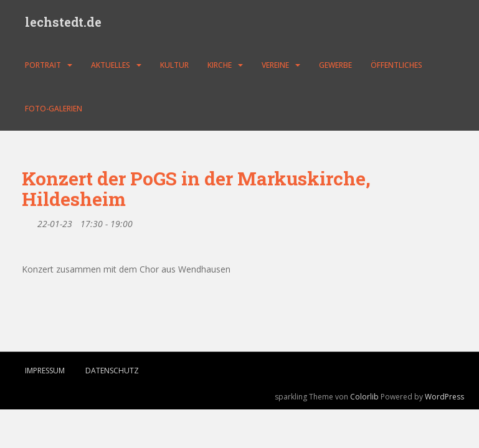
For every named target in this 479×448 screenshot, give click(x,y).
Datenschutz (112, 371)
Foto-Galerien (54, 109)
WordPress (444, 397)
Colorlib (364, 397)
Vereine (275, 65)
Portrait (43, 65)
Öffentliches (396, 65)
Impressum (45, 371)
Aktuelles (111, 65)
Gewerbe (335, 65)
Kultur (174, 65)
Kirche (220, 65)
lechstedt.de (63, 22)
